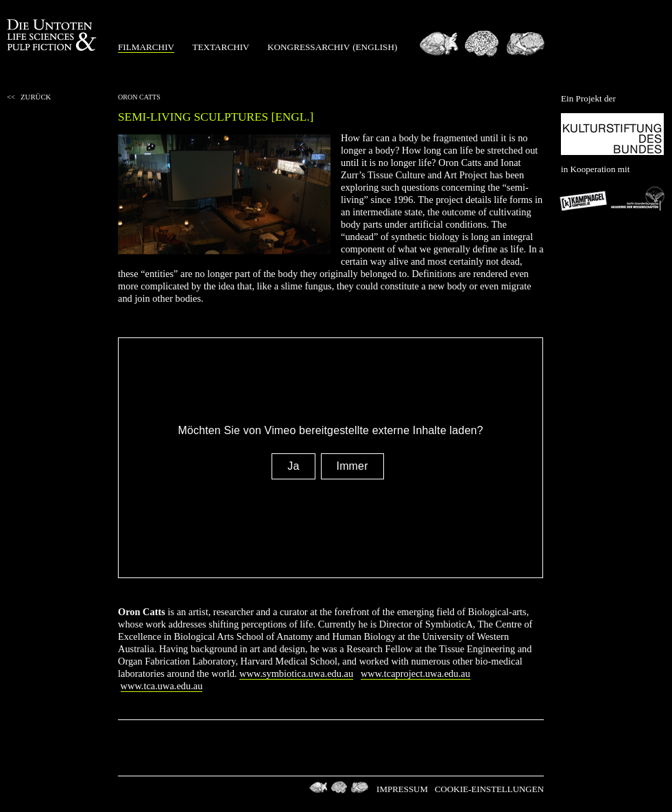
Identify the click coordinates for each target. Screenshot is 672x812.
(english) (375, 47)
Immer (352, 466)
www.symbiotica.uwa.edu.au (296, 673)
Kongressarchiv (309, 47)
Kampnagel (584, 198)
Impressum (402, 789)
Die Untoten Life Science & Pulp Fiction (53, 35)
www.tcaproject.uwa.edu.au (416, 673)
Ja (293, 466)
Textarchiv (220, 47)
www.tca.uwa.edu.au (162, 686)
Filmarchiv (146, 47)
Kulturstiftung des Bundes (612, 134)
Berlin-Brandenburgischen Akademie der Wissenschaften (638, 198)
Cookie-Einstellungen (489, 789)
